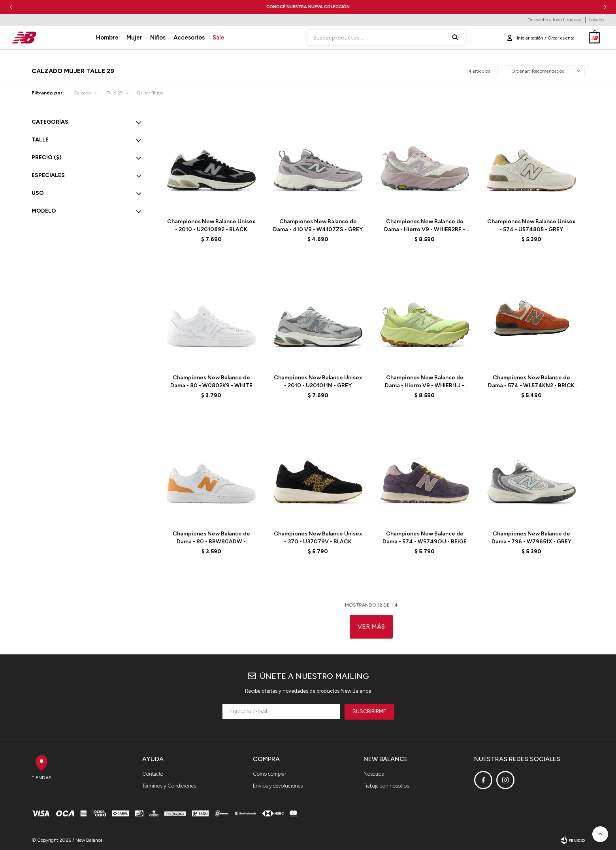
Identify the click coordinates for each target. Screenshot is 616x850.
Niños (158, 38)
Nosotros (374, 774)
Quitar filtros (150, 93)
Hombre (107, 38)
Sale (219, 38)
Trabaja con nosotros (386, 786)
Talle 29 (115, 93)
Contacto (153, 774)
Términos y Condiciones (169, 786)
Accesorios (189, 38)
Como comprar (269, 774)
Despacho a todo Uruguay (554, 20)
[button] (605, 7)
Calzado (82, 93)
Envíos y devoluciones (278, 786)
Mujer (134, 38)
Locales (597, 20)
